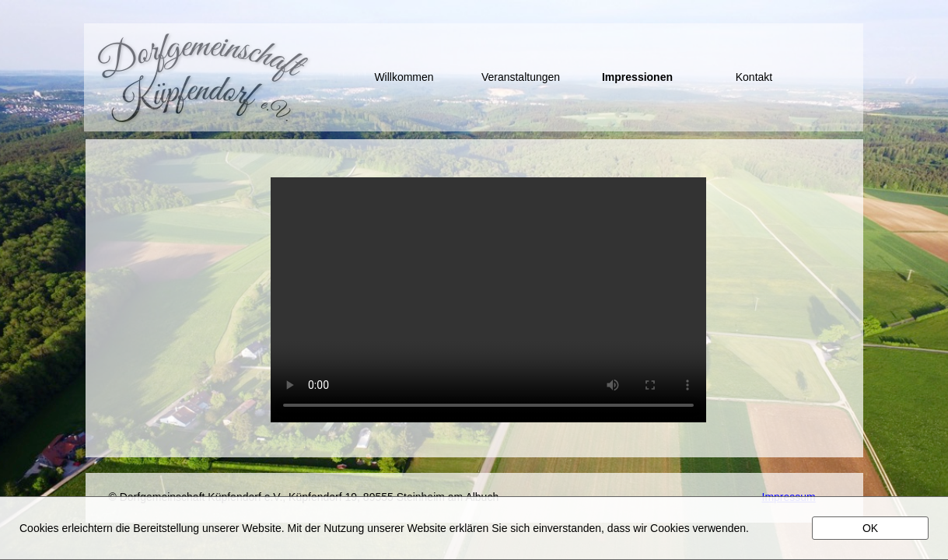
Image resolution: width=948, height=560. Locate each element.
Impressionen (637, 77)
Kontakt (754, 77)
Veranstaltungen (521, 77)
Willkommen (404, 77)
